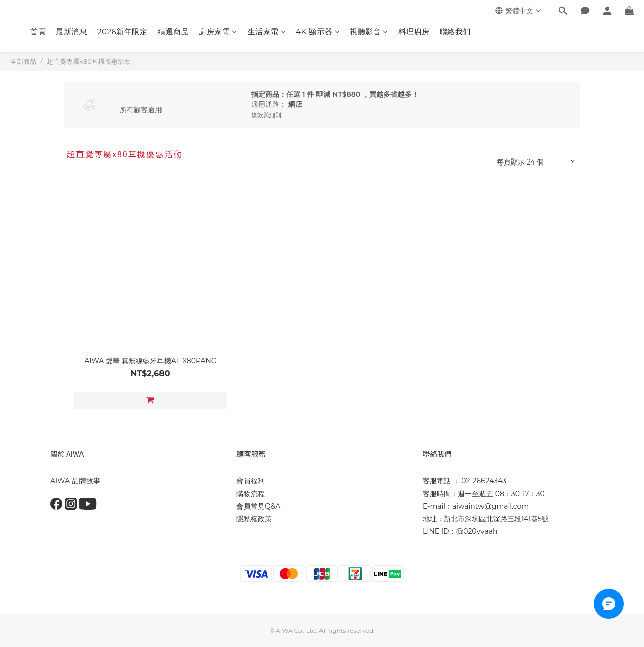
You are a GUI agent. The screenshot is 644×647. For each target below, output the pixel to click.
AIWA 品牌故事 (75, 481)
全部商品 (23, 61)
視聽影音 (369, 31)
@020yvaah (477, 531)
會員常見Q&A (258, 506)
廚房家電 (218, 31)
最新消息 (71, 31)
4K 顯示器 (318, 31)
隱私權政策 (254, 519)
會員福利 (251, 481)
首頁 (38, 31)
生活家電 (267, 31)
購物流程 (251, 494)
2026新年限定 (122, 31)
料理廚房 (414, 31)
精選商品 (173, 31)
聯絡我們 (455, 31)
